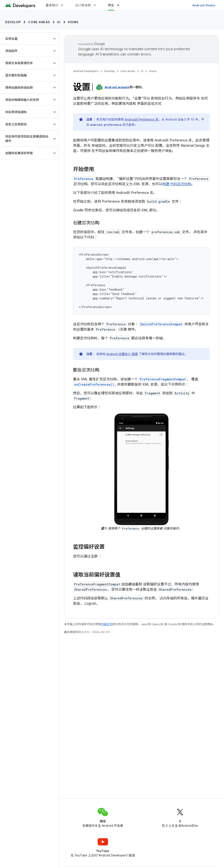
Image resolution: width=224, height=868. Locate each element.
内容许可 (107, 624)
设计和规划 (83, 5)
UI (59, 22)
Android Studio (204, 5)
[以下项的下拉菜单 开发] (120, 5)
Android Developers (86, 71)
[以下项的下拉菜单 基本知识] (64, 5)
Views (73, 22)
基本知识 (52, 5)
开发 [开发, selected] (111, 5)
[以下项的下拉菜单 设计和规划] (97, 5)
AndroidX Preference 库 (142, 119)
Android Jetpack (117, 87)
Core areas (39, 22)
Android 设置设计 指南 (122, 354)
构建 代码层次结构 (177, 184)
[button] (26, 39)
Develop (13, 22)
